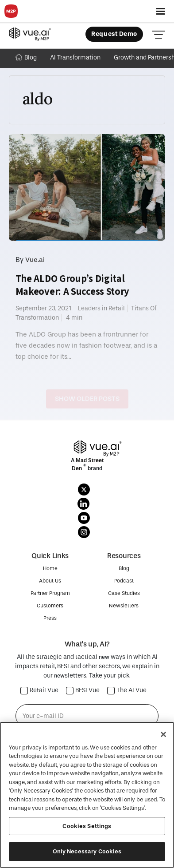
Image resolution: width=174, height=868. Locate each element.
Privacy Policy (32, 847)
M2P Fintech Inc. (67, 837)
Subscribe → (87, 743)
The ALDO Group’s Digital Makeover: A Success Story (73, 285)
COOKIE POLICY (87, 847)
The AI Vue (127, 691)
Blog (26, 57)
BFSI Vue (83, 691)
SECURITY (87, 856)
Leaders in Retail (101, 308)
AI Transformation (75, 57)
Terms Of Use (139, 847)
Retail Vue (40, 691)
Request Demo (114, 34)
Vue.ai (35, 260)
